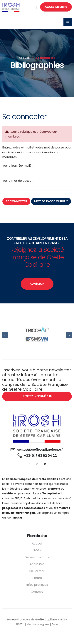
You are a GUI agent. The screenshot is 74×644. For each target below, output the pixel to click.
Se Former (37, 571)
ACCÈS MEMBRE (56, 7)
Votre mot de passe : (17, 181)
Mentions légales (38, 624)
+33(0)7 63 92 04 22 (40, 456)
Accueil (24, 58)
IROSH (37, 550)
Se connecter (16, 201)
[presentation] (5, 335)
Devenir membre (37, 557)
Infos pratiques (37, 585)
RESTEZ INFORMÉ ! (37, 396)
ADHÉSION (37, 284)
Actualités (37, 564)
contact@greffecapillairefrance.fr (40, 450)
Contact (37, 592)
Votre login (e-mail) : (17, 166)
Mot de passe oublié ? (51, 201)
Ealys (55, 624)
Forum (37, 578)
